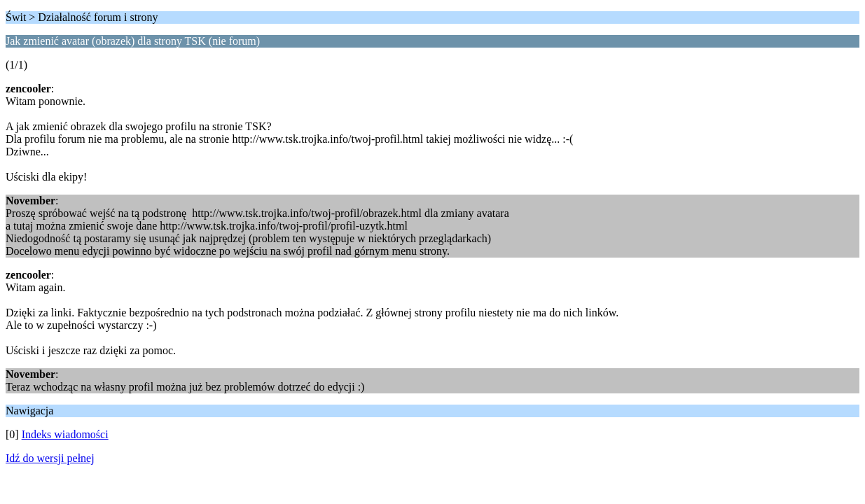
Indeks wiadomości (65, 434)
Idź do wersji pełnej (50, 458)
